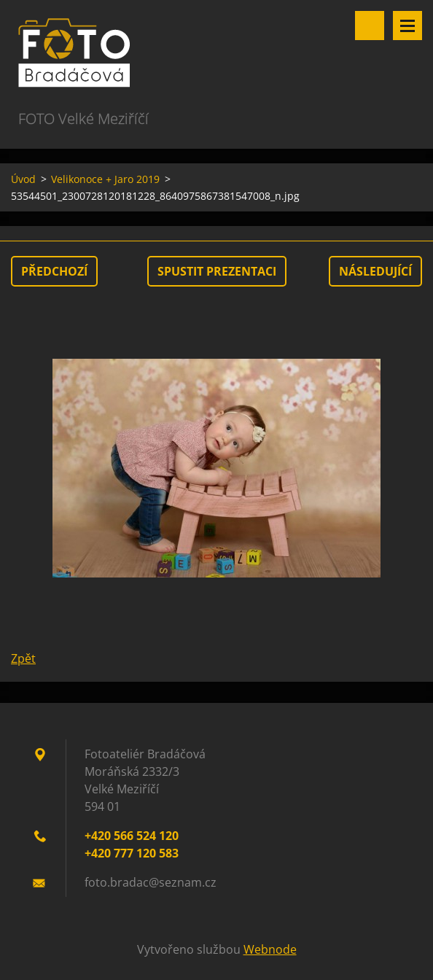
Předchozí (54, 271)
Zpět (23, 658)
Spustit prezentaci (217, 271)
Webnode (270, 949)
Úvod (23, 179)
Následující (375, 271)
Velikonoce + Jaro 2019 (105, 179)
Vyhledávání (370, 26)
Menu (407, 26)
